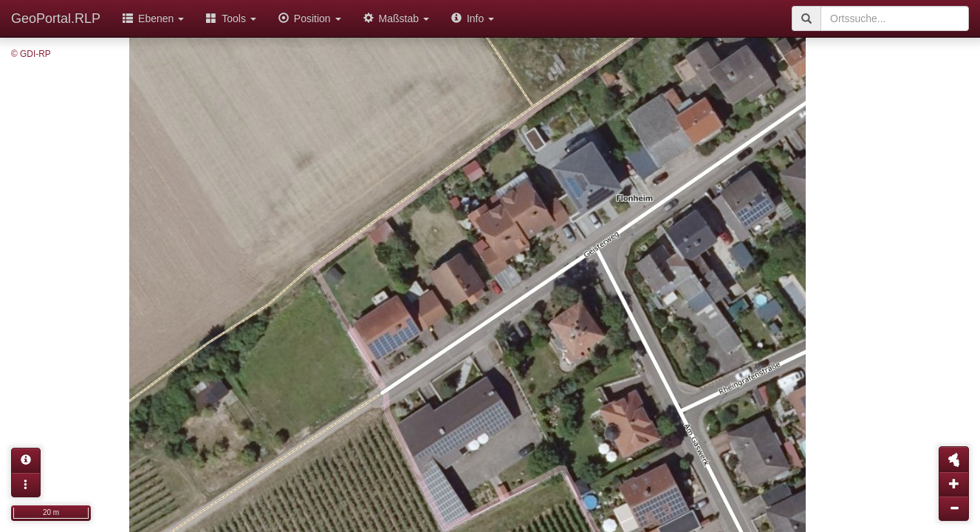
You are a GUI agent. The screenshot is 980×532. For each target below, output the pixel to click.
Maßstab (396, 18)
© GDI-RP (31, 54)
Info (473, 18)
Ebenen (153, 18)
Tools (231, 18)
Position (310, 18)
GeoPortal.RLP (56, 18)
